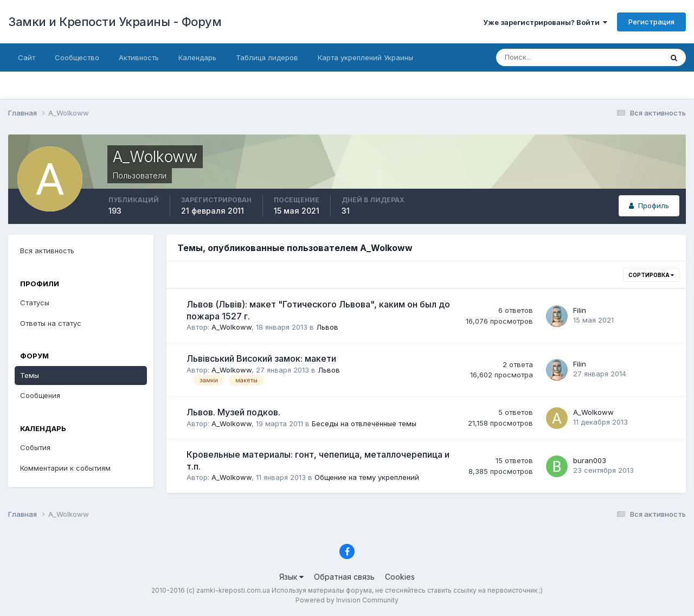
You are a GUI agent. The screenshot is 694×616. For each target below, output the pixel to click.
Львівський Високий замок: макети (261, 358)
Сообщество (77, 57)
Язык (291, 577)
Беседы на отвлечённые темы (364, 424)
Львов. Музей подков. (233, 412)
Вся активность (47, 251)
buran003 (590, 460)
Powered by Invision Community (347, 600)
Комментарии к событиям (65, 468)
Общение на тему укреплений (367, 477)
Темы (30, 375)
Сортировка (651, 275)
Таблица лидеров (267, 57)
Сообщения (40, 395)
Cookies (400, 577)
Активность (139, 57)
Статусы (35, 303)
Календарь (197, 57)
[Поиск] (555, 57)
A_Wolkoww (232, 327)
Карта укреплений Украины (365, 57)
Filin (580, 310)
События (35, 447)
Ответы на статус (51, 323)
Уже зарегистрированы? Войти (545, 22)
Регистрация (651, 22)
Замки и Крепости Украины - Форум (115, 22)
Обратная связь (344, 577)
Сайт (27, 57)
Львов (327, 327)
